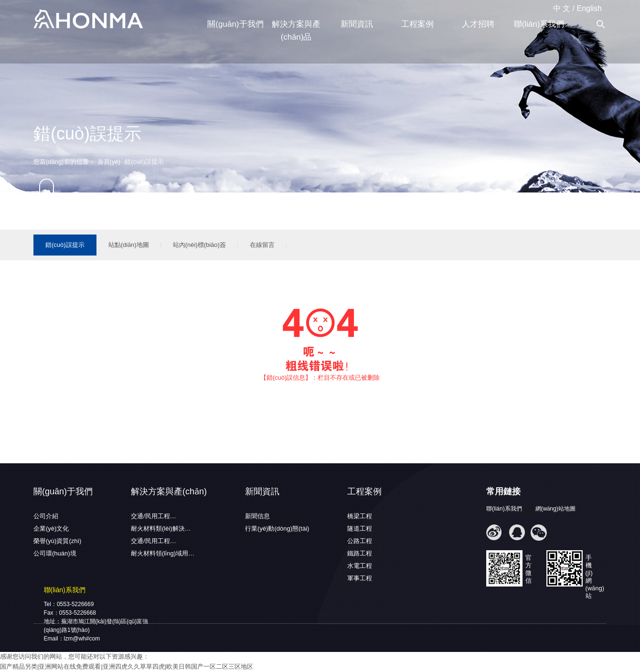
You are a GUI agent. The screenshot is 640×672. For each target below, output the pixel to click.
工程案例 (417, 24)
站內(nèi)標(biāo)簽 (199, 245)
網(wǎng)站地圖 (555, 509)
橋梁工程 (360, 516)
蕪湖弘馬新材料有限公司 (88, 20)
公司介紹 (46, 516)
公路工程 (360, 541)
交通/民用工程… (154, 516)
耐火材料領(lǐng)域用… (163, 553)
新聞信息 (257, 516)
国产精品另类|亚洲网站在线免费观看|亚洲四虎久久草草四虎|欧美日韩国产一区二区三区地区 (127, 667)
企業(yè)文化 (51, 528)
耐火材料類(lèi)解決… (161, 528)
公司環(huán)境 (55, 553)
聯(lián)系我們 (539, 24)
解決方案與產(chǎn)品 (296, 31)
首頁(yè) (109, 162)
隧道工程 (360, 528)
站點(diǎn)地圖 (129, 245)
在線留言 (262, 245)
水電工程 (360, 566)
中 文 (562, 8)
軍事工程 (360, 578)
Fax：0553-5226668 (70, 613)
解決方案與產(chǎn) (169, 491)
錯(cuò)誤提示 (65, 245)
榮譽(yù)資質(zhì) (57, 541)
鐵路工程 (360, 553)
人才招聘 (478, 24)
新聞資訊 (357, 24)
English (589, 8)
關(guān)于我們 (235, 24)
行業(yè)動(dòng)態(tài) (277, 528)
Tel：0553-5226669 (69, 604)
